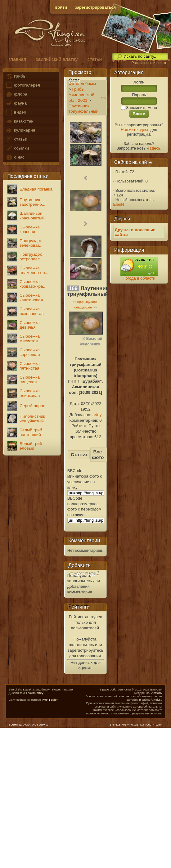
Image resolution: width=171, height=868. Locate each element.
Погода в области (139, 278)
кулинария (20, 130)
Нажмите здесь (135, 130)
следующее (83, 307)
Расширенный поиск (148, 63)
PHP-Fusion (50, 700)
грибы (16, 76)
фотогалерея (23, 85)
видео (16, 112)
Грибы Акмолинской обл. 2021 (81, 95)
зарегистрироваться (96, 7)
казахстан (20, 121)
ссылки (17, 148)
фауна (16, 103)
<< (103, 98)
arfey (97, 415)
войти (61, 7)
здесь (155, 148)
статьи (16, 139)
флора (16, 94)
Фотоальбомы (82, 84)
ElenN (119, 204)
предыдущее (87, 302)
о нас (15, 157)
